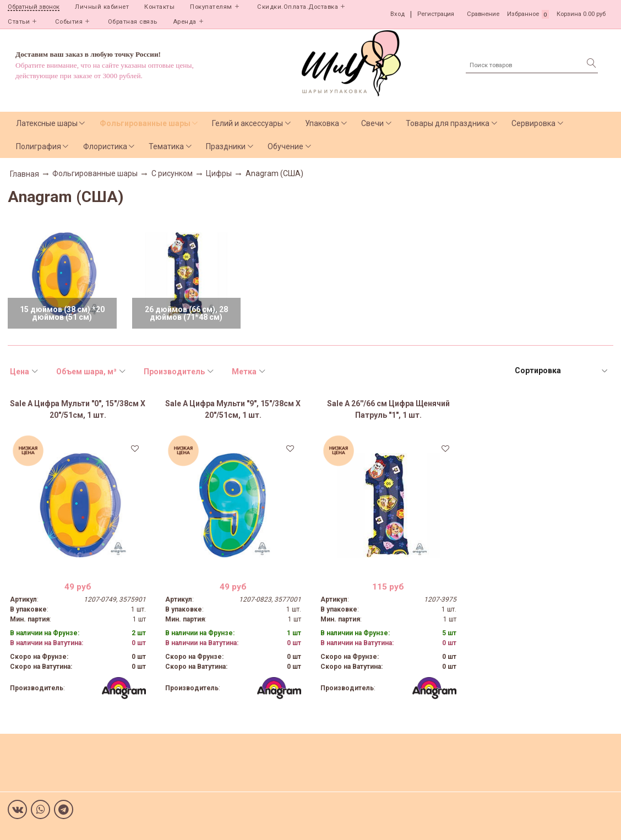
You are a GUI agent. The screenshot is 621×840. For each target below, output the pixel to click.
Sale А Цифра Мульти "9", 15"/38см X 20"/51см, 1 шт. (233, 409)
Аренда (185, 22)
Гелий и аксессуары (247, 123)
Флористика (105, 146)
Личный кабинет (102, 7)
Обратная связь (133, 22)
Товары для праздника (448, 123)
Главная (24, 174)
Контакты (159, 7)
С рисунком (172, 173)
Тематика (166, 146)
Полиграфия (39, 146)
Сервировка (533, 123)
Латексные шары (47, 123)
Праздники (226, 146)
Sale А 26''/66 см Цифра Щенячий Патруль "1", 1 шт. (388, 409)
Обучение (285, 146)
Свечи (372, 123)
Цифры (219, 173)
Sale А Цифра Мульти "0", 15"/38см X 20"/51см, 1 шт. (78, 409)
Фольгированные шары (145, 123)
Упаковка (322, 123)
